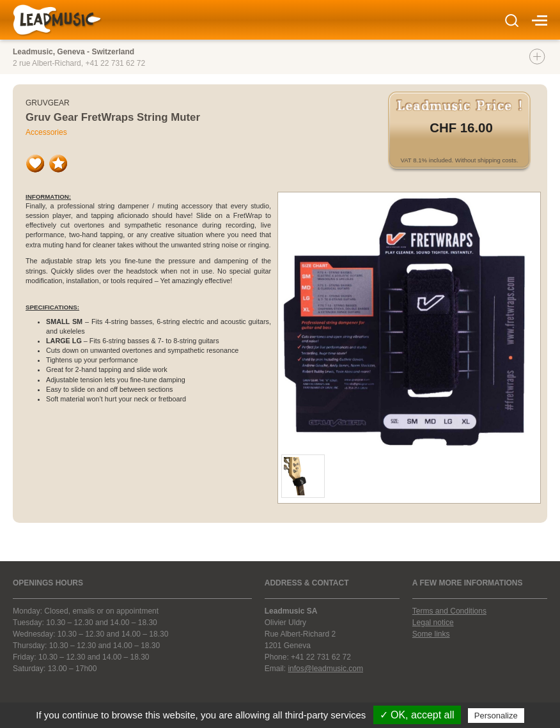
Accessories (46, 132)
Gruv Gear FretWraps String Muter (113, 117)
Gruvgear (48, 103)
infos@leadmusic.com (325, 669)
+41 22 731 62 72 (115, 63)
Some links (431, 634)
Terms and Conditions (449, 611)
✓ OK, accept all (417, 715)
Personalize (496, 716)
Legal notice (433, 623)
